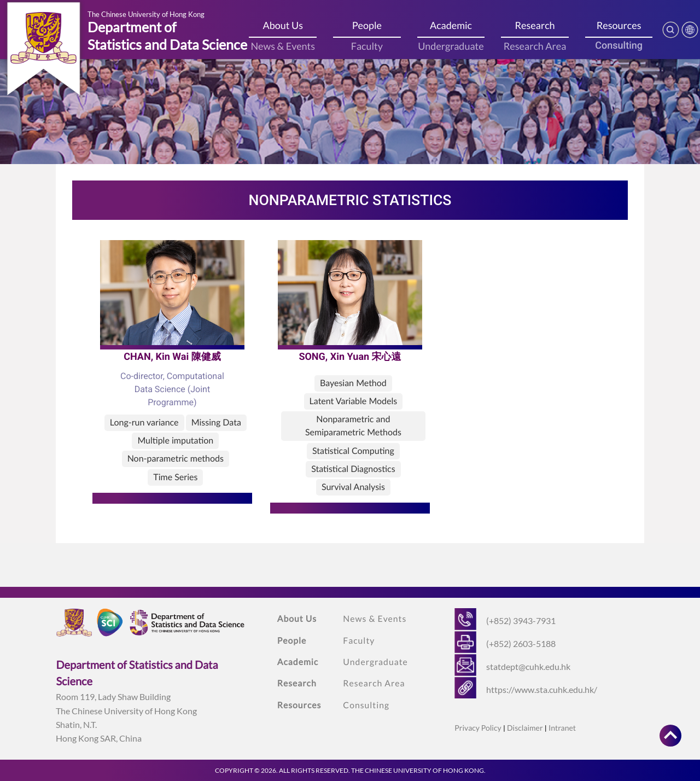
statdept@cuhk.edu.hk (528, 666)
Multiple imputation (175, 441)
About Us (283, 25)
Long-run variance (144, 422)
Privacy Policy (478, 728)
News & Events (283, 46)
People (367, 25)
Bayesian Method (353, 383)
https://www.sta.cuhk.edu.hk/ (542, 689)
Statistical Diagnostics (353, 469)
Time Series (175, 477)
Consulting (619, 46)
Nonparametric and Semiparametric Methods (353, 426)
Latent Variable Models (354, 401)
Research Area (535, 46)
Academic (451, 25)
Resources (619, 25)
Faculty (367, 46)
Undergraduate (451, 46)
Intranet (562, 728)
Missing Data (216, 422)
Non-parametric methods (176, 459)
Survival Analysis (353, 487)
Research (535, 25)
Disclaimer (525, 728)
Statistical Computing (353, 451)
